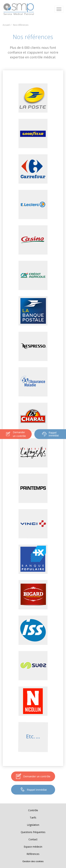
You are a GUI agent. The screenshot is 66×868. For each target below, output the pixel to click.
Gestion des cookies (33, 861)
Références (33, 854)
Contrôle (33, 810)
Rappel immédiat (50, 434)
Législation (33, 825)
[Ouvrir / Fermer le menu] (59, 9)
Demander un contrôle (16, 434)
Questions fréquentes (33, 832)
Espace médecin (33, 847)
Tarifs (33, 818)
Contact (33, 839)
